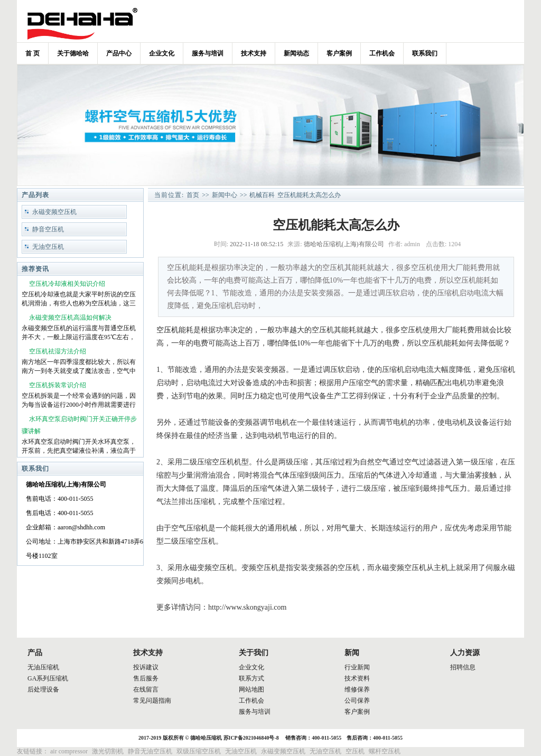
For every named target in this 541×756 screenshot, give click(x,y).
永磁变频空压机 (54, 212)
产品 (35, 653)
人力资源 (465, 653)
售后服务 (146, 678)
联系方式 (251, 678)
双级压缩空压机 (199, 751)
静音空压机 (48, 229)
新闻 (352, 653)
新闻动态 (296, 53)
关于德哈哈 (73, 53)
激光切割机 (108, 751)
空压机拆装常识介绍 (58, 385)
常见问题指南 (152, 701)
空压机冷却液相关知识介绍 (67, 284)
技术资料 (357, 678)
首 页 (32, 53)
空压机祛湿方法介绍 (58, 351)
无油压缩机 (43, 667)
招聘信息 (463, 667)
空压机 (167, 330)
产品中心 (119, 53)
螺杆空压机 (385, 751)
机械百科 (262, 195)
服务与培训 (208, 53)
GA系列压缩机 (48, 678)
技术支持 (254, 53)
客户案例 (339, 53)
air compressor (69, 751)
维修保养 (357, 689)
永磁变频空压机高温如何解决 (70, 318)
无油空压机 (48, 247)
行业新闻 (357, 667)
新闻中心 (225, 195)
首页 (193, 195)
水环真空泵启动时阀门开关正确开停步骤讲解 (79, 425)
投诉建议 (146, 667)
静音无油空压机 (150, 751)
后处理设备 (43, 689)
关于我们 (254, 653)
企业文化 (162, 53)
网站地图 (251, 689)
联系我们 (425, 53)
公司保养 (357, 701)
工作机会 (382, 53)
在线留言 (146, 689)
